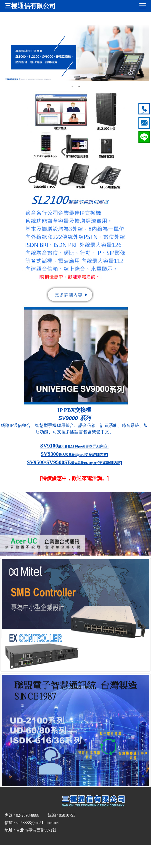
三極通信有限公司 (30, 6)
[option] (75, 51)
